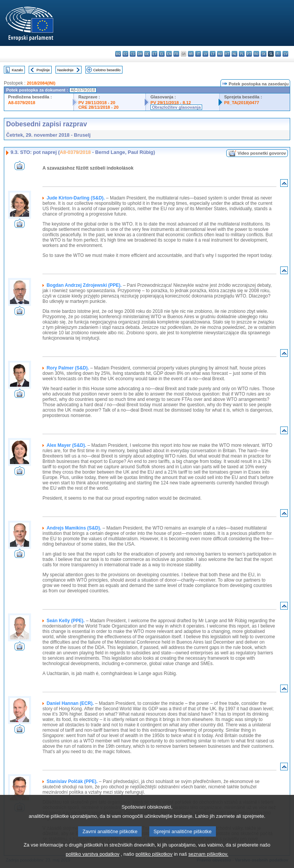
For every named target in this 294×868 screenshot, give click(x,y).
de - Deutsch (147, 54)
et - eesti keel (154, 54)
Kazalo (17, 70)
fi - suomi (278, 54)
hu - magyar (220, 54)
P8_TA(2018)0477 (242, 103)
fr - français (176, 54)
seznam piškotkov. (208, 862)
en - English (169, 54)
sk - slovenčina (264, 54)
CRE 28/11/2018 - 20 (99, 107)
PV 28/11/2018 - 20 (97, 103)
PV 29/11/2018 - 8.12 (171, 103)
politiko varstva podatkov (93, 862)
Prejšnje (43, 70)
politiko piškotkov (154, 862)
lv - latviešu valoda (205, 54)
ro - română (256, 54)
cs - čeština (133, 54)
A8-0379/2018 (22, 103)
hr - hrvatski (191, 54)
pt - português (249, 54)
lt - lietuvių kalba (213, 54)
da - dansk (140, 54)
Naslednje (65, 70)
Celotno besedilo (107, 70)
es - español (125, 54)
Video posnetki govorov (262, 153)
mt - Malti (227, 54)
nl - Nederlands (234, 54)
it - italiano (198, 54)
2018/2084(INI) (41, 83)
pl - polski (242, 54)
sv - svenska (285, 54)
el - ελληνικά (162, 54)
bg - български (118, 54)
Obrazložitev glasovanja (176, 107)
